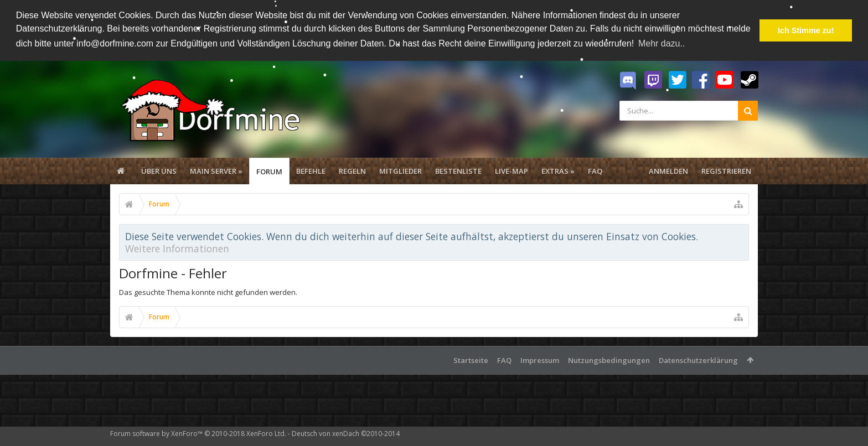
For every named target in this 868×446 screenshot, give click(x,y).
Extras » (558, 170)
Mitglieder (401, 170)
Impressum (540, 359)
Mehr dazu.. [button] (662, 43)
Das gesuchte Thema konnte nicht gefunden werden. (208, 291)
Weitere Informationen (177, 247)
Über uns (159, 170)
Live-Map (512, 170)
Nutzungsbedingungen (609, 359)
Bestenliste (458, 170)
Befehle (311, 170)
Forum (269, 170)
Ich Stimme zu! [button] (806, 30)
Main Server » (216, 170)
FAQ (595, 170)
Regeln (352, 170)
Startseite (471, 359)
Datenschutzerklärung (698, 359)
